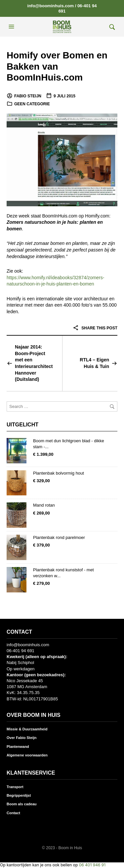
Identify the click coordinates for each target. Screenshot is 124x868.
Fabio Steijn (28, 96)
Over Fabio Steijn (21, 738)
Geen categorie (32, 104)
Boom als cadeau (21, 804)
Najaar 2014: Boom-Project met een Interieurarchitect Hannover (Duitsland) (34, 363)
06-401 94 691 (21, 651)
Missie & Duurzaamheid (27, 729)
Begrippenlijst (19, 795)
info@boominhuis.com (51, 6)
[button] (12, 27)
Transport (15, 787)
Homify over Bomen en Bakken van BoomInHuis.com (57, 66)
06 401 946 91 (92, 865)
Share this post (95, 328)
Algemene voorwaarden (27, 755)
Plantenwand (18, 747)
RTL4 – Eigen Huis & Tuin (94, 363)
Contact (13, 813)
